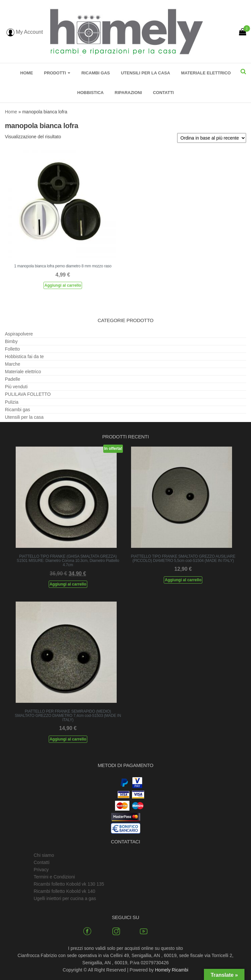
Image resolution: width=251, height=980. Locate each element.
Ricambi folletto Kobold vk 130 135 (69, 884)
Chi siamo (44, 855)
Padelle (13, 379)
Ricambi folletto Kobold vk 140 (64, 891)
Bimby (11, 341)
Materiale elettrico (206, 73)
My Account (25, 32)
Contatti (163, 93)
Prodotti (57, 73)
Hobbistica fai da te (24, 356)
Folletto (12, 349)
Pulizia (12, 402)
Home (27, 73)
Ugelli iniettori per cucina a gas (65, 898)
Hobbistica (90, 93)
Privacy (41, 870)
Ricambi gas (96, 73)
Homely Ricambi (172, 970)
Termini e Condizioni (54, 877)
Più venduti (16, 387)
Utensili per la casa (145, 73)
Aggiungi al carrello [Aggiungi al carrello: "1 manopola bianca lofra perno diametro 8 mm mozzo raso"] (63, 285)
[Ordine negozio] (212, 138)
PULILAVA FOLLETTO (28, 394)
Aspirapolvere (19, 334)
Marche (13, 364)
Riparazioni (128, 93)
